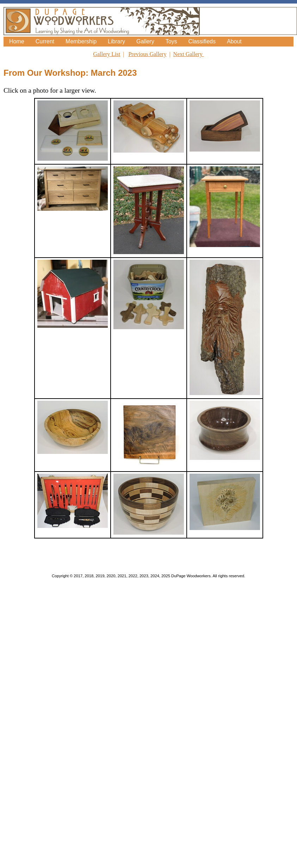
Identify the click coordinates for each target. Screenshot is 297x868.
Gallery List (107, 54)
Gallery (145, 41)
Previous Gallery (147, 54)
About (234, 41)
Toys (171, 41)
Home (17, 41)
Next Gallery (189, 54)
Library (116, 41)
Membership (81, 41)
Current (45, 41)
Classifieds (202, 41)
